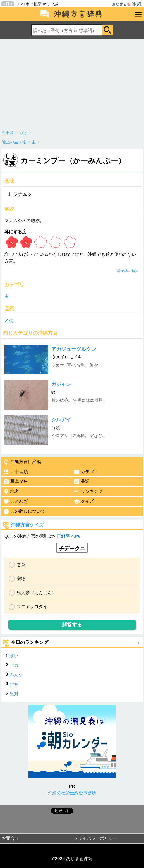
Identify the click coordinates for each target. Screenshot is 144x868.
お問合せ (10, 838)
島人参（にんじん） (36, 593)
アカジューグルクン (74, 349)
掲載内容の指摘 (127, 271)
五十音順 (15, 472)
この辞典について (24, 512)
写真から (15, 482)
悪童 (21, 565)
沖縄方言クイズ (27, 525)
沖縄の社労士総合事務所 (72, 793)
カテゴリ (86, 472)
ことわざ (15, 502)
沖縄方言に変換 (22, 462)
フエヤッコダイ (32, 606)
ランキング (88, 492)
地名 (11, 492)
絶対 (14, 694)
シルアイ (61, 420)
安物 (21, 579)
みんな (16, 675)
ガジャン (61, 384)
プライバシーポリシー (95, 838)
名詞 (9, 320)
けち (14, 684)
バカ (14, 665)
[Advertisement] (72, 83)
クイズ (84, 502)
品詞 (82, 482)
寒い (14, 656)
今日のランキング (30, 642)
